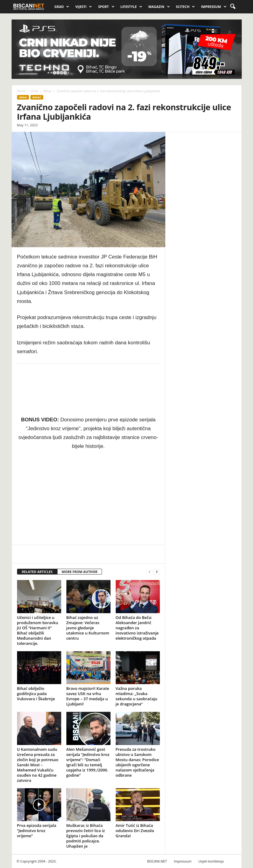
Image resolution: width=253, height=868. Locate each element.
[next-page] (157, 572)
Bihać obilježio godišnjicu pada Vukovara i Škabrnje (36, 694)
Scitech (186, 7)
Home (21, 91)
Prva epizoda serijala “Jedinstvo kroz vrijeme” (37, 831)
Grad (62, 7)
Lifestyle (132, 7)
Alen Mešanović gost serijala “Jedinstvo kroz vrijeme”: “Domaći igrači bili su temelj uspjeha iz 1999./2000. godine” (88, 762)
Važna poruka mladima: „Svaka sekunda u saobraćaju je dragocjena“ (137, 696)
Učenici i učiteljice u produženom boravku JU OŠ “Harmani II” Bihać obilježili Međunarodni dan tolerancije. (38, 630)
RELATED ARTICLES (37, 572)
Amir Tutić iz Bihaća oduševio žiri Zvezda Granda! (135, 831)
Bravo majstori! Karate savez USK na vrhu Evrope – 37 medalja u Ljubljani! (88, 696)
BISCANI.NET (157, 861)
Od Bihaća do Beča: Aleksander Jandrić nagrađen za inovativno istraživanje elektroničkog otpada (137, 628)
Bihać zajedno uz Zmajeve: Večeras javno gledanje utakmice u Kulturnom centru (88, 628)
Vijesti (84, 7)
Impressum (214, 7)
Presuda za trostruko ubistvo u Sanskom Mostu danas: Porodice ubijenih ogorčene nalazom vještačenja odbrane (137, 762)
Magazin (159, 7)
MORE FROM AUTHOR (80, 572)
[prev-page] (149, 572)
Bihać (47, 91)
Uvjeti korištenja (211, 861)
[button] (233, 7)
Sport (106, 7)
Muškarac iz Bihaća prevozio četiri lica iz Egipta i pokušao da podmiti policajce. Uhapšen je (86, 836)
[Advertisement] (204, 204)
